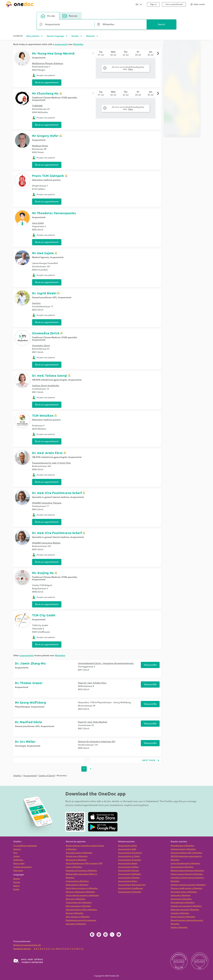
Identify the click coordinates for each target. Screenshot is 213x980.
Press (15, 853)
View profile (150, 665)
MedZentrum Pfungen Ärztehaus (48, 64)
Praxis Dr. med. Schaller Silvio (92, 683)
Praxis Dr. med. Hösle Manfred (93, 722)
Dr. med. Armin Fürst (47, 453)
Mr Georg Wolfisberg (30, 702)
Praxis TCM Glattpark (48, 176)
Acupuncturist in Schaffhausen (131, 888)
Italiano (16, 886)
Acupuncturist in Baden (128, 863)
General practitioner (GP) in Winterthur (186, 853)
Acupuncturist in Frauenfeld (130, 860)
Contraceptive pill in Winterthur (79, 903)
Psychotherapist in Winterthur (183, 903)
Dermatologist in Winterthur (182, 867)
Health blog (18, 860)
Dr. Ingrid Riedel (44, 293)
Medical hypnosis (41, 257)
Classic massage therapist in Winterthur (187, 874)
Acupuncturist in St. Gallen (129, 856)
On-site (48, 16)
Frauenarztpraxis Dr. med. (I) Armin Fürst (51, 463)
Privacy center (19, 863)
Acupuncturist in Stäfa (127, 849)
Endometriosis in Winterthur (77, 885)
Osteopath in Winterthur (181, 895)
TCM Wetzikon (43, 415)
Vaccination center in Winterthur (184, 892)
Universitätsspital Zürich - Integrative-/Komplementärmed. (106, 663)
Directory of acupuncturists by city (27, 945)
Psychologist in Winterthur (181, 899)
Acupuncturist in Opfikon (128, 867)
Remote (70, 16)
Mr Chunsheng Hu (45, 93)
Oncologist (20, 746)
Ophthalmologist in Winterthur (183, 849)
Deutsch (17, 879)
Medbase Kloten (40, 146)
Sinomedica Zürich (46, 333)
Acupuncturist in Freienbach (130, 892)
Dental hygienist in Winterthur (183, 917)
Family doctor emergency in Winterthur (82, 888)
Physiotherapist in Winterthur (182, 846)
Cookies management (22, 867)
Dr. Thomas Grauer (29, 683)
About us (17, 849)
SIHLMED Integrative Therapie (47, 503)
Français (17, 882)
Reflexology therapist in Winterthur (185, 910)
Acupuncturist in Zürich (128, 846)
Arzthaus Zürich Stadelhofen (46, 386)
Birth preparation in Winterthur (78, 906)
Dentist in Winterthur (179, 927)
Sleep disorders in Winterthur (78, 917)
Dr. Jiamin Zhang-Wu (30, 663)
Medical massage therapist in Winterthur (187, 871)
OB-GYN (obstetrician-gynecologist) (50, 380)
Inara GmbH (38, 223)
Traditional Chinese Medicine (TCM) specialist (54, 98)
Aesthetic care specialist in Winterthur (186, 906)
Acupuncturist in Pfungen (129, 871)
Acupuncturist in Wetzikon (129, 878)
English (16, 889)
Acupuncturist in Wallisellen (130, 874)
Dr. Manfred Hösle (28, 722)
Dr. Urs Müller (25, 742)
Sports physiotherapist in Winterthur (185, 863)
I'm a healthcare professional (25, 846)
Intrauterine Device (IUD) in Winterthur (82, 910)
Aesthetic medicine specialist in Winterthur (188, 885)
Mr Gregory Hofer (45, 136)
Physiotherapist (22, 707)
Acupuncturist (39, 58)
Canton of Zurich (47, 776)
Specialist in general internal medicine (51, 497)
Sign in (153, 4)
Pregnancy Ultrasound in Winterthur (80, 892)
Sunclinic (36, 303)
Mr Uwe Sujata (43, 253)
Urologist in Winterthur (180, 913)
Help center (18, 871)
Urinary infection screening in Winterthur (82, 895)
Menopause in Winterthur (76, 860)
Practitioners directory (22, 949)
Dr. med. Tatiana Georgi (50, 375)
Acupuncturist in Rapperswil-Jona (132, 885)
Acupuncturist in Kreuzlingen (130, 853)
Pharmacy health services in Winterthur (187, 888)
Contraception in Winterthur (77, 881)
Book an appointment (47, 83)
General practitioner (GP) (44, 298)
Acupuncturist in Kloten (128, 881)
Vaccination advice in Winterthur (79, 853)
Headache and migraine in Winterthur (81, 871)
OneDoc (17, 776)
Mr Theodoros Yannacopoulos (54, 213)
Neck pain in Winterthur (76, 899)
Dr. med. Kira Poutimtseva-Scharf (57, 493)
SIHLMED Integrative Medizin (46, 543)
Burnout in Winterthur (75, 913)
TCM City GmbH (44, 615)
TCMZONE (37, 106)
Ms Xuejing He (43, 573)
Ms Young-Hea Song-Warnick (53, 53)
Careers (16, 856)
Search (161, 24)
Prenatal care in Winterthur (77, 856)
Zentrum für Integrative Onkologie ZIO (97, 742)
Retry (131, 69)
